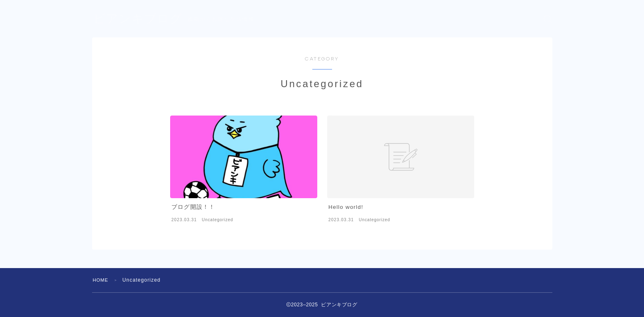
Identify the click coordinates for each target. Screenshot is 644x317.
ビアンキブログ (139, 19)
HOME (101, 280)
